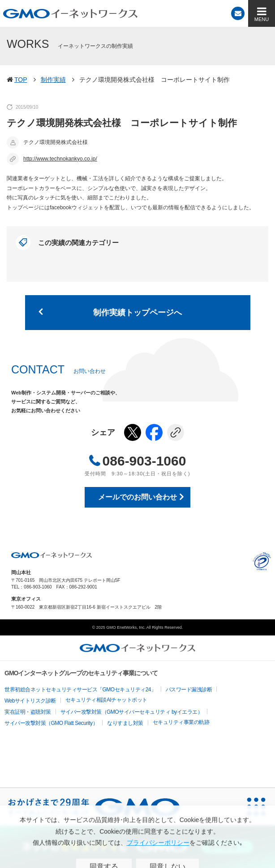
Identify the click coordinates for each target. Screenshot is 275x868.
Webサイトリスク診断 (30, 701)
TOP (21, 80)
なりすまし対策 (125, 723)
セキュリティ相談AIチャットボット (106, 700)
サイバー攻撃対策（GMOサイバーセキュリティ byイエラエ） (132, 712)
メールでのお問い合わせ (137, 497)
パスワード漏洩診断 (189, 690)
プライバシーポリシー (262, 561)
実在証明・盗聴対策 (28, 712)
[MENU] (262, 13)
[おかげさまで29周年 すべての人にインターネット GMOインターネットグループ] (94, 807)
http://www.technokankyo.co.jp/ (60, 159)
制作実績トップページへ (137, 313)
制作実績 (53, 80)
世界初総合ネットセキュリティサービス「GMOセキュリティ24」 (80, 690)
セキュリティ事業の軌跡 (181, 722)
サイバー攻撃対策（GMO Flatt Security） (51, 723)
